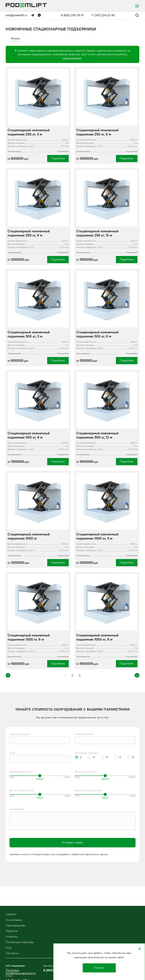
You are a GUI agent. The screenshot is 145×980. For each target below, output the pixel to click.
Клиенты (12, 937)
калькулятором (72, 58)
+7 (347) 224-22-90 (103, 15)
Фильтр (15, 38)
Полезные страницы (20, 942)
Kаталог (11, 914)
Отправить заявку (73, 843)
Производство (15, 925)
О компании (14, 920)
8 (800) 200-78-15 (72, 15)
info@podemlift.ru (16, 15)
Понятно (99, 968)
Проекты (12, 931)
